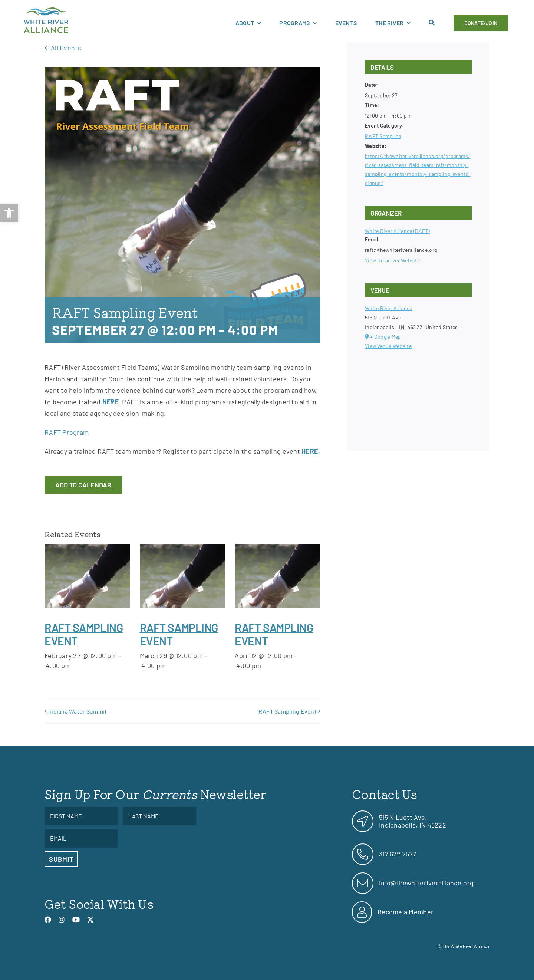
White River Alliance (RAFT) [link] (397, 231)
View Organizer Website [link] (392, 260)
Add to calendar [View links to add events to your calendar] (83, 485)
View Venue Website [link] (388, 346)
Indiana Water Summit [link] (78, 711)
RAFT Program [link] (67, 432)
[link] (9, 213)
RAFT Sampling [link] (383, 136)
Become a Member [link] (406, 912)
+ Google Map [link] (385, 337)
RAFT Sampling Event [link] (288, 711)
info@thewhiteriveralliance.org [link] (426, 883)
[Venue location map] (418, 391)
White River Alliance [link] (388, 308)
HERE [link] (110, 402)
